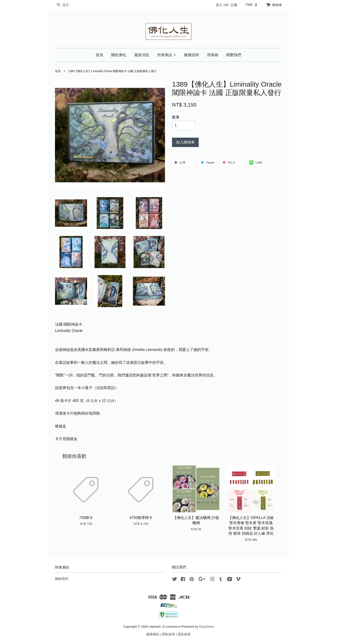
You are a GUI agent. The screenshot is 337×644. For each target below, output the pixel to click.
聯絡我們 (62, 579)
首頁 (99, 55)
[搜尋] (69, 5)
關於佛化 (119, 55)
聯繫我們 (234, 55)
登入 (219, 5)
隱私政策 (168, 634)
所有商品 (167, 55)
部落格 (213, 55)
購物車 (277, 5)
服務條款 (153, 634)
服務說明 (191, 55)
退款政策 (184, 634)
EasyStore (207, 627)
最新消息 (142, 55)
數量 (176, 117)
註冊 (234, 5)
